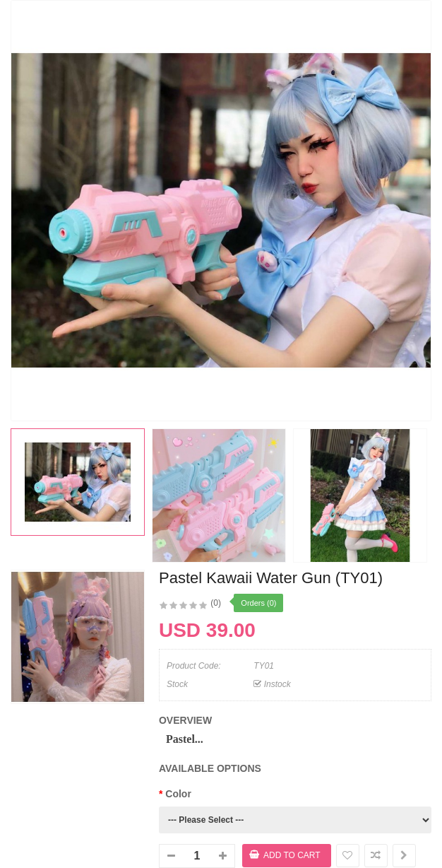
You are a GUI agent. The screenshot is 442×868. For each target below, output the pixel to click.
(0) (216, 603)
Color (178, 794)
